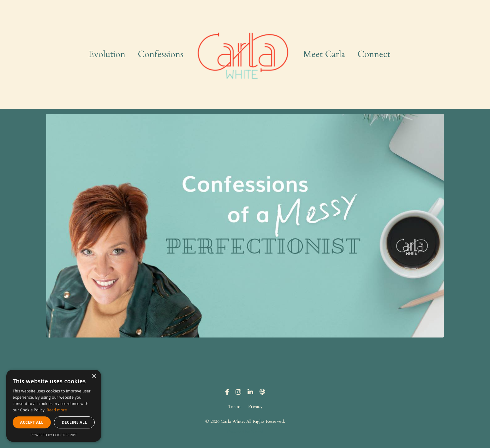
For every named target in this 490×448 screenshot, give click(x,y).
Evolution (107, 54)
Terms (234, 406)
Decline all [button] (75, 422)
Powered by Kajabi (245, 432)
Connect (374, 54)
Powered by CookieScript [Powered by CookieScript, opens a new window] (54, 435)
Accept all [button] (32, 422)
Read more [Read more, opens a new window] (57, 410)
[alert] (54, 406)
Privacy (255, 406)
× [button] (94, 376)
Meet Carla (324, 54)
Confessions (161, 54)
